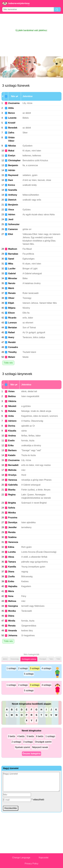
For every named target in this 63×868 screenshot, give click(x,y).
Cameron (13, 229)
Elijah (11, 303)
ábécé (5, 659)
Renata (12, 626)
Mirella (12, 621)
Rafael (12, 332)
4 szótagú (46, 668)
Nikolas (12, 146)
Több (58, 659)
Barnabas (13, 254)
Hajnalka (13, 586)
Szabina (12, 537)
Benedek (13, 128)
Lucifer (12, 269)
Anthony (13, 195)
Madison (13, 249)
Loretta (12, 552)
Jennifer (12, 527)
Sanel (11, 259)
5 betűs (30, 736)
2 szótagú (23, 668)
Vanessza (13, 542)
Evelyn (12, 156)
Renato (12, 293)
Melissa (12, 601)
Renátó (12, 342)
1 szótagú (11, 668)
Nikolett (12, 406)
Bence (12, 113)
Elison (12, 313)
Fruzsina (13, 518)
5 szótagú (29, 674)
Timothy (12, 352)
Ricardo (12, 318)
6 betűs (40, 736)
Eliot (11, 234)
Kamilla (12, 567)
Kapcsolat (44, 858)
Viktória (12, 401)
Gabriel (12, 273)
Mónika (12, 513)
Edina (11, 547)
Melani (12, 357)
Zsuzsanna (14, 103)
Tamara (12, 562)
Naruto (12, 283)
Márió (11, 288)
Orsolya (12, 475)
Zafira (11, 133)
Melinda (12, 470)
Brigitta (12, 503)
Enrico (12, 185)
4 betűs (21, 736)
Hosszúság (15, 659)
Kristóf (12, 123)
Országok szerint (43, 742)
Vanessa (13, 480)
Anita (11, 416)
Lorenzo (12, 323)
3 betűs (12, 736)
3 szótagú (35, 668)
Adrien (12, 215)
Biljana (12, 308)
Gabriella (13, 485)
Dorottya (13, 522)
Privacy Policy (31, 864)
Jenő (11, 219)
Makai (11, 151)
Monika (12, 611)
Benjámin (13, 205)
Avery (11, 337)
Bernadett (13, 465)
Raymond (13, 175)
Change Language (21, 858)
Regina (12, 495)
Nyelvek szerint (22, 747)
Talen (51, 659)
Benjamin (13, 165)
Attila (11, 108)
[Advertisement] (31, 21)
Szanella (13, 190)
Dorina (12, 426)
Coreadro (13, 347)
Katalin (12, 455)
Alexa (11, 557)
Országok (43, 659)
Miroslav (13, 278)
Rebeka (12, 411)
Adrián (12, 170)
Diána (11, 616)
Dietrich (12, 200)
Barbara (12, 450)
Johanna (13, 635)
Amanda (13, 631)
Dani (11, 180)
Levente (12, 118)
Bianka (12, 490)
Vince (11, 210)
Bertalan (13, 328)
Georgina (13, 606)
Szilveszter (14, 224)
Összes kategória (31, 754)
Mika (11, 264)
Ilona (11, 596)
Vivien (11, 391)
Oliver (11, 298)
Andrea (12, 436)
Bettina (12, 396)
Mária (11, 591)
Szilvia (12, 508)
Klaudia (12, 431)
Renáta (12, 532)
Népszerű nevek (40, 747)
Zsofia (11, 577)
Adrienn (12, 421)
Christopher (14, 160)
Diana (11, 572)
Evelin (11, 441)
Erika (11, 445)
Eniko (11, 581)
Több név (8, 363)
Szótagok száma (29, 659)
